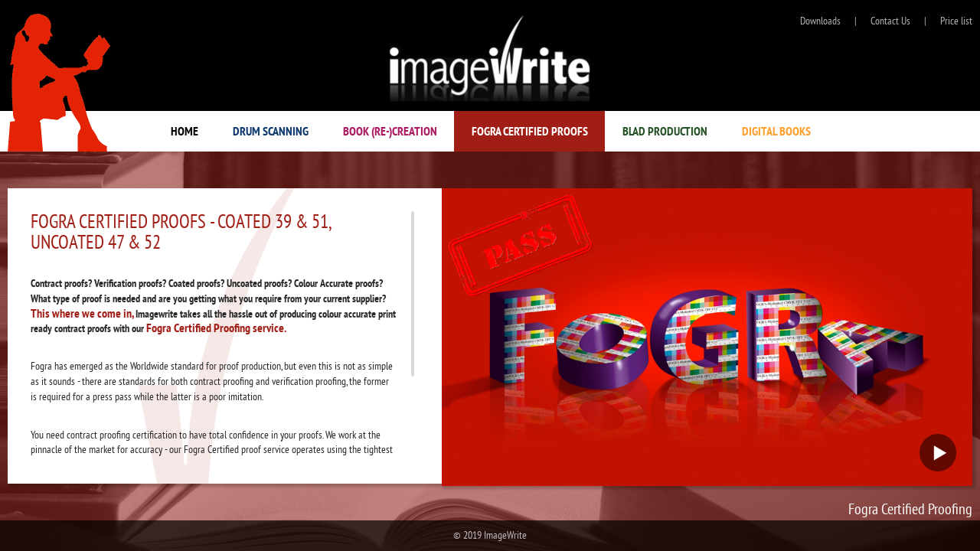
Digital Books (776, 131)
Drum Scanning (271, 131)
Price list (956, 21)
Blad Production (665, 131)
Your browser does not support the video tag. (707, 337)
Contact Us (890, 21)
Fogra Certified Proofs (530, 131)
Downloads (820, 21)
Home (185, 131)
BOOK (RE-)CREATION (390, 131)
